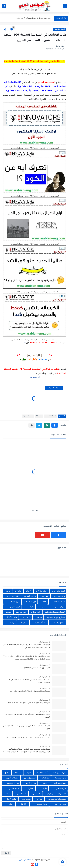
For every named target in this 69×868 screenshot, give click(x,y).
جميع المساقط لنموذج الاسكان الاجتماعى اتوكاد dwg (30, 691)
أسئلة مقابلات (60, 29)
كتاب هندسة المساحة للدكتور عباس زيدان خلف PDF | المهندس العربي (26, 728)
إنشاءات (39, 416)
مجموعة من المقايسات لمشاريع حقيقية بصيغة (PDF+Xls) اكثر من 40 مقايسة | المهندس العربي (27, 646)
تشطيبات (45, 596)
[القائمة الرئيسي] (65, 6)
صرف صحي (60, 607)
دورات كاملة (31, 601)
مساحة (9, 612)
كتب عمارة (36, 612)
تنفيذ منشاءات (59, 601)
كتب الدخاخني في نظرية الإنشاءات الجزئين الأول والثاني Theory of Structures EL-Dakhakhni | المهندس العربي (27, 658)
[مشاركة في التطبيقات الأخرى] (32, 425)
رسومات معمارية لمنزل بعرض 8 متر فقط (34, 18)
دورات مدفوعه (13, 601)
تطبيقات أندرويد (13, 596)
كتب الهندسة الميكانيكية (55, 612)
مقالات (39, 617)
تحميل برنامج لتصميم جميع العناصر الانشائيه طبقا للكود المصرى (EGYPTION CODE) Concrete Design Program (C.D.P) (27, 751)
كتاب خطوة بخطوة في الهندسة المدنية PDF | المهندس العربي (27, 738)
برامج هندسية (59, 596)
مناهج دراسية (59, 623)
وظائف (11, 623)
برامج (8, 591)
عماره (31, 607)
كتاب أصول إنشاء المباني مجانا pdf (37, 668)
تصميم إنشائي (30, 596)
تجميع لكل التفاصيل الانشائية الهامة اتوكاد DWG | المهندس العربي (28, 716)
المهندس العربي (25, 860)
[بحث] (4, 6)
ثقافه (44, 601)
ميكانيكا (24, 623)
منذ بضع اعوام (44, 642)
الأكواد (29, 591)
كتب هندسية (28, 416)
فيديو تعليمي (15, 607)
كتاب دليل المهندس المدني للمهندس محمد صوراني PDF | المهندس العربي (28, 681)
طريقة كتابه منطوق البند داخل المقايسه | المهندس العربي (28, 703)
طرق (44, 607)
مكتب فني (26, 617)
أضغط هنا (35, 378)
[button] (55, 425)
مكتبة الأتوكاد (12, 617)
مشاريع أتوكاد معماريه (56, 617)
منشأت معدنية (41, 623)
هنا (24, 343)
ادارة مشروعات (58, 591)
